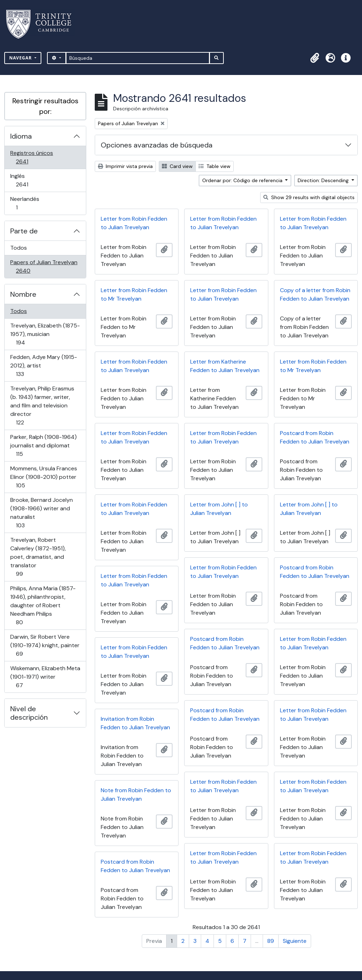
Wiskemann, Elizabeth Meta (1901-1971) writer (45, 677)
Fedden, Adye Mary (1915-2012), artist (43, 366)
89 (271, 941)
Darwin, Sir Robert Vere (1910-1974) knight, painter (45, 645)
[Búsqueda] (138, 58)
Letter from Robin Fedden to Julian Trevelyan (134, 223)
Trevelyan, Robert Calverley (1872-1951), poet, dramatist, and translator (38, 557)
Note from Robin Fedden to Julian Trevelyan (136, 795)
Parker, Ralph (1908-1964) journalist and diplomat (43, 445)
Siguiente (295, 941)
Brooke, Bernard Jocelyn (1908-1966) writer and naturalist (41, 513)
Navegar (21, 58)
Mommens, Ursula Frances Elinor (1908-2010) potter (43, 477)
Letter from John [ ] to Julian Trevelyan (219, 509)
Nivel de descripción (29, 713)
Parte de (24, 231)
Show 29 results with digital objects (309, 197)
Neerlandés (27, 203)
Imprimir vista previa (125, 166)
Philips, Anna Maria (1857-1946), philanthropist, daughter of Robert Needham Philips (43, 605)
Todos (19, 248)
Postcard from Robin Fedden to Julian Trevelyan (315, 437)
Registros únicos (32, 157)
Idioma (21, 136)
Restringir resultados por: (45, 106)
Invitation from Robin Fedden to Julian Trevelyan (135, 723)
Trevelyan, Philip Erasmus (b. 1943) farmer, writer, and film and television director (42, 405)
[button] (315, 58)
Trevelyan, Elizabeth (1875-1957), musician (45, 334)
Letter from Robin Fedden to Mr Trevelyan (134, 294)
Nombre (23, 294)
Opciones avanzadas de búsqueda (157, 145)
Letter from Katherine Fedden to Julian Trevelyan (225, 366)
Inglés (32, 180)
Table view (215, 166)
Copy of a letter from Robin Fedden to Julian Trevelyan (315, 294)
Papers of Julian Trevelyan (44, 266)
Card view (177, 166)
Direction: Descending (324, 180)
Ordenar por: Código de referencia (243, 180)
